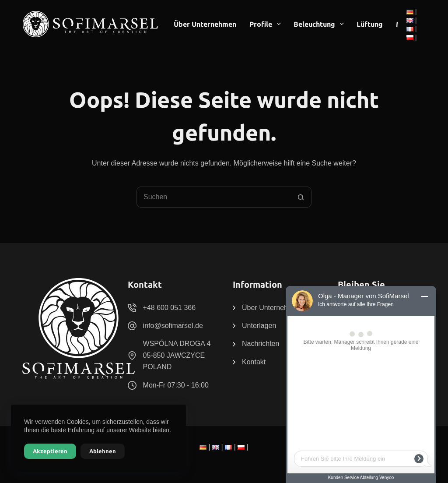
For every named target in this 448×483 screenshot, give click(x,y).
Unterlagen (259, 326)
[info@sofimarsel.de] (132, 326)
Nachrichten (261, 344)
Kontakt (254, 362)
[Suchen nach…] (213, 197)
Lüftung (370, 24)
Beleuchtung (320, 24)
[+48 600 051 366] (132, 308)
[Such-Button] (301, 197)
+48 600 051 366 (170, 308)
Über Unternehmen (205, 24)
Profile (267, 24)
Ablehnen (103, 451)
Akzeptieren (50, 451)
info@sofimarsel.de (173, 326)
